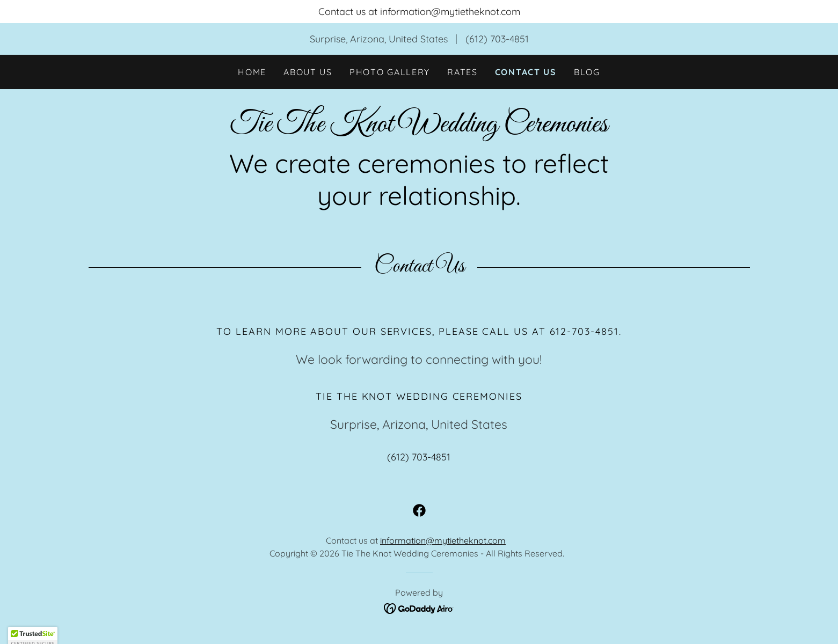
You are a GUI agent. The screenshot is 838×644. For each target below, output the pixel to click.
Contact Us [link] (526, 72)
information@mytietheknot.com (443, 540)
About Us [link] (308, 72)
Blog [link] (587, 72)
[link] (419, 128)
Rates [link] (462, 72)
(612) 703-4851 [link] (497, 39)
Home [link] (252, 72)
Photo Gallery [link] (390, 72)
